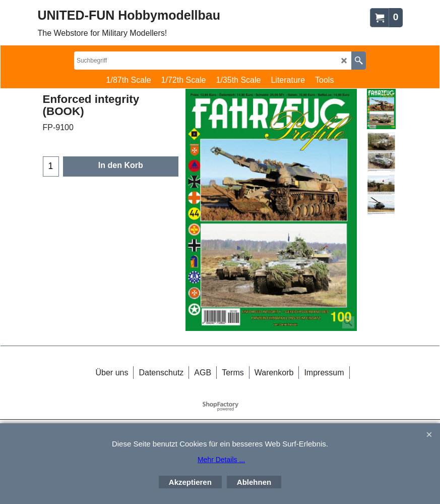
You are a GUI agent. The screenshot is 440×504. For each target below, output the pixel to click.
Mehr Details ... (221, 460)
